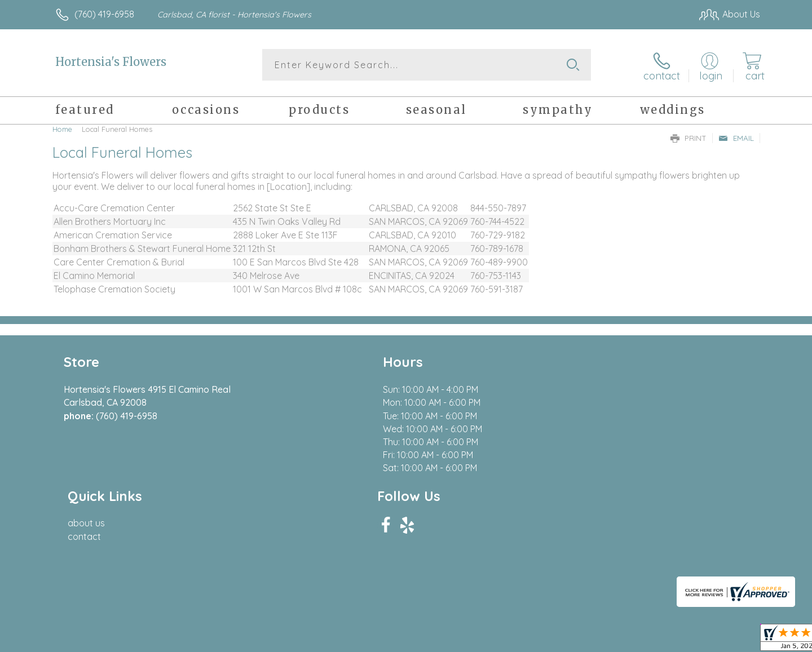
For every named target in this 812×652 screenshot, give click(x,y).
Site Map (730, 640)
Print (689, 136)
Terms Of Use (513, 640)
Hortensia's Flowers (111, 62)
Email (736, 136)
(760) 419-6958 (104, 14)
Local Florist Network (660, 640)
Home (62, 127)
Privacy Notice (580, 640)
